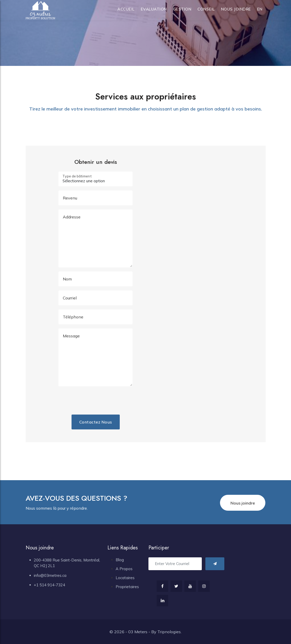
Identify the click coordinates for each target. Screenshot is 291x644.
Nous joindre (236, 9)
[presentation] (107, 400)
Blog (120, 560)
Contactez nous (96, 422)
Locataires (125, 578)
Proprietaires (127, 587)
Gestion (182, 9)
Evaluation (154, 9)
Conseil (206, 9)
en (260, 9)
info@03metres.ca (50, 575)
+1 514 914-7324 (49, 585)
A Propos (124, 569)
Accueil (126, 9)
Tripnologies (169, 632)
